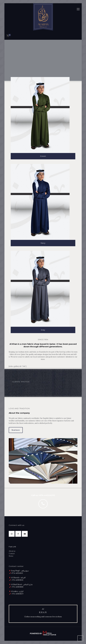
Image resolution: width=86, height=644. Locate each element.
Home (11, 556)
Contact (12, 553)
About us (12, 551)
